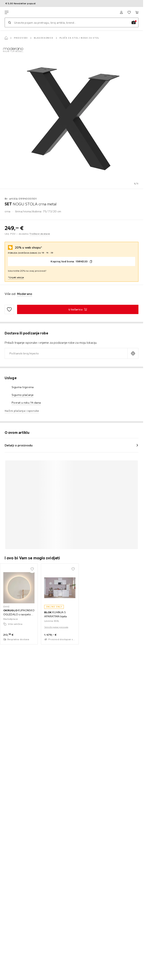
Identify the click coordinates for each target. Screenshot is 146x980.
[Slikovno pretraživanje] (134, 22)
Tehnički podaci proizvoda (56, 627)
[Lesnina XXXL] (23, 12)
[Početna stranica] (6, 38)
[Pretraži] (10, 22)
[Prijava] (121, 12)
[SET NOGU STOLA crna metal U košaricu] (78, 309)
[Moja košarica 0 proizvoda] (137, 12)
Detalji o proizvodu (19, 445)
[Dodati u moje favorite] (9, 309)
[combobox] (66, 353)
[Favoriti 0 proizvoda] (129, 12)
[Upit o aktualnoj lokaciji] (133, 353)
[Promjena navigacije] (7, 12)
